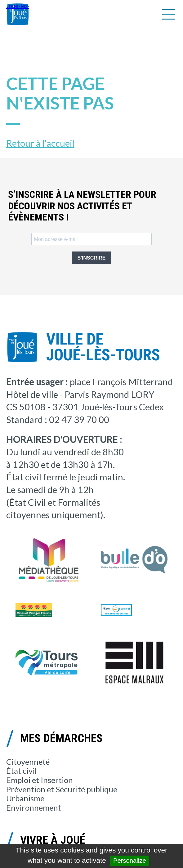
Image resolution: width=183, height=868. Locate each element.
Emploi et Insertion (40, 780)
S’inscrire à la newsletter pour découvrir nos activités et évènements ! (82, 206)
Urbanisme (25, 798)
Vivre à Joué (53, 840)
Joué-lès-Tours (18, 14)
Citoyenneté (28, 762)
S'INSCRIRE (92, 258)
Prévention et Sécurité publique (62, 789)
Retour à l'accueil (40, 143)
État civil (22, 771)
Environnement (34, 808)
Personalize (130, 861)
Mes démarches (61, 738)
